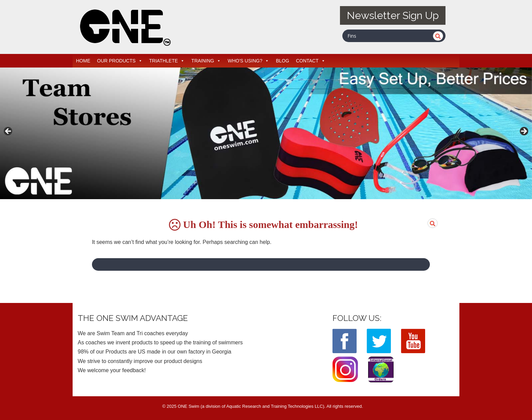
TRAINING (206, 61)
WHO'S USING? (248, 61)
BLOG (282, 61)
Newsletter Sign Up (393, 15)
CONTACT (311, 61)
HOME (83, 61)
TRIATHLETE (167, 61)
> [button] (524, 132)
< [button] (8, 132)
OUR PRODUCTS (120, 61)
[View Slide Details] (266, 133)
